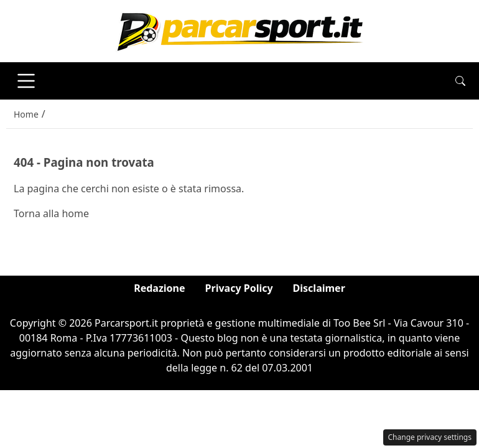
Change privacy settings (430, 437)
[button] (460, 81)
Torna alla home (51, 213)
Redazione (159, 288)
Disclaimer (319, 288)
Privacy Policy (239, 288)
